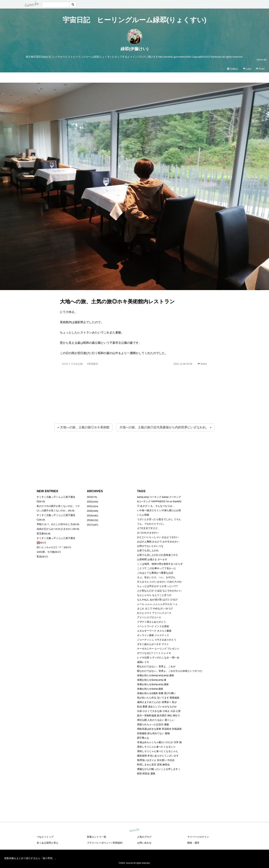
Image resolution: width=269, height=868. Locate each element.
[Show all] (262, 60)
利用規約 (118, 843)
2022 (90, 502)
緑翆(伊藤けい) (134, 49)
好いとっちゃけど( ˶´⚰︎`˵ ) (51, 547)
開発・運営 (193, 843)
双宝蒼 (40, 533)
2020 (90, 511)
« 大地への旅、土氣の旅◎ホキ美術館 (83, 427)
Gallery (232, 69)
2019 (90, 515)
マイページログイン (198, 837)
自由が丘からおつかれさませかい (55, 529)
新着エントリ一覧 (97, 837)
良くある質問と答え (48, 843)
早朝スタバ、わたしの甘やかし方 (55, 524)
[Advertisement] (134, 402)
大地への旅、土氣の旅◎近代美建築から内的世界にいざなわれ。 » (165, 427)
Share (260, 69)
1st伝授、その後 (46, 552)
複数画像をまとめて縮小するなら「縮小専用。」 (31, 858)
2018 (90, 520)
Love (247, 69)
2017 (90, 525)
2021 (90, 506)
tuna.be (134, 830)
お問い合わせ (144, 843)
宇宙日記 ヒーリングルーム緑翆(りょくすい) (134, 20)
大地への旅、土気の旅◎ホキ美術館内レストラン (117, 301)
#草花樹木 (93, 364)
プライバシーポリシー (99, 843)
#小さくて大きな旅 (72, 364)
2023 (90, 497)
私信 (39, 556)
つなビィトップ (45, 837)
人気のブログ (144, 837)
